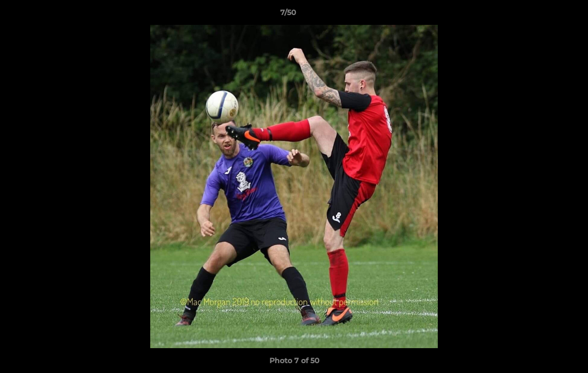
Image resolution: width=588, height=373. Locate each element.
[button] (544, 15)
